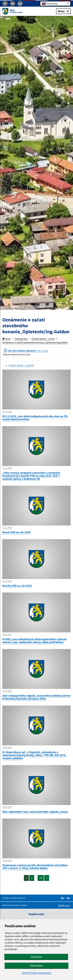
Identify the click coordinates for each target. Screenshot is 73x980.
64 (41, 878)
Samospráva (21, 339)
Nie (69, 898)
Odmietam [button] (36, 966)
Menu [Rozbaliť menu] (63, 11)
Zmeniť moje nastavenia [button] (37, 973)
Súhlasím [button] (36, 957)
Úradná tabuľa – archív (43, 339)
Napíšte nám (64, 905)
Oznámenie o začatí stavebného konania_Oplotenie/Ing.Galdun (35, 342)
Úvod (6, 339)
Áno (63, 898)
